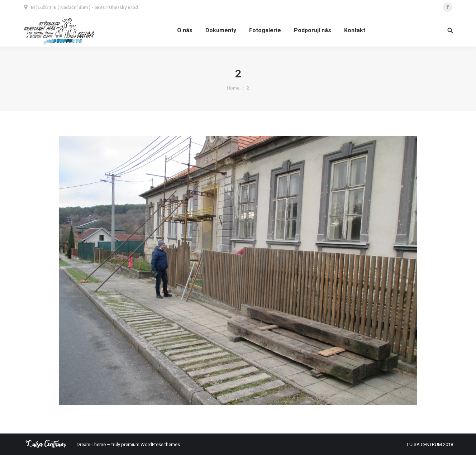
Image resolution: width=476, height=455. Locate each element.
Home (233, 88)
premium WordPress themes (151, 444)
